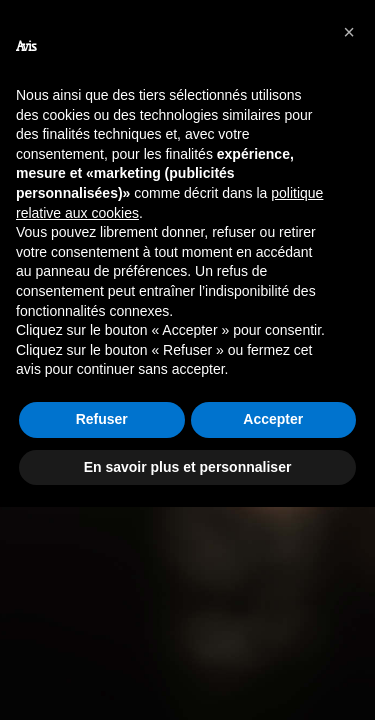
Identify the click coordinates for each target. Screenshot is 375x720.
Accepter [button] (273, 419)
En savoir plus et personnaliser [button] (188, 467)
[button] (349, 32)
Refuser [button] (102, 419)
